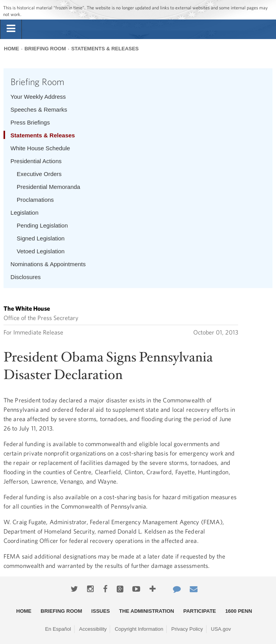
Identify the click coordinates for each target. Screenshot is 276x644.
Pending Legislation (42, 225)
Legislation (25, 213)
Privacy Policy (187, 629)
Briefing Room (45, 49)
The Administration (147, 611)
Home (12, 49)
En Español (58, 629)
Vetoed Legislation (41, 251)
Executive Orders (39, 174)
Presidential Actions (36, 161)
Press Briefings (30, 122)
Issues (101, 611)
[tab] (11, 29)
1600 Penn (239, 611)
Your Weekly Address (38, 97)
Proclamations (35, 200)
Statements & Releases (105, 49)
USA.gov (221, 629)
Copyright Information (139, 629)
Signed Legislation (41, 238)
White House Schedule (40, 148)
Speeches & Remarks (39, 109)
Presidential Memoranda (49, 187)
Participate (200, 611)
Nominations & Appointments (48, 264)
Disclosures (26, 277)
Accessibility (93, 629)
